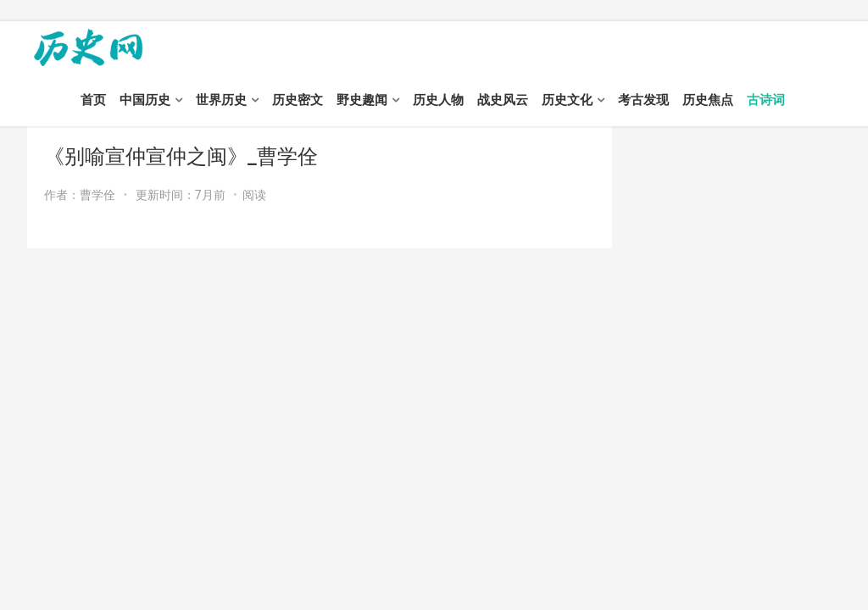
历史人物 (438, 100)
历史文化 (567, 100)
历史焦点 (708, 100)
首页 (93, 100)
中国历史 (145, 100)
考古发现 (643, 100)
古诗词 (766, 100)
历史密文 (298, 100)
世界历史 (221, 100)
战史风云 (503, 100)
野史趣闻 (362, 100)
